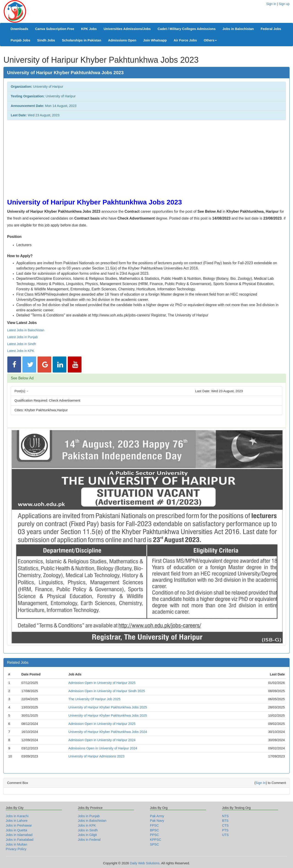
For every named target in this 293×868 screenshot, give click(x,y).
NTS (225, 816)
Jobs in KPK (87, 825)
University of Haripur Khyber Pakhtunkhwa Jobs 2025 (108, 707)
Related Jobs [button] (18, 663)
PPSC (155, 835)
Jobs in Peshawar (19, 825)
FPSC (154, 825)
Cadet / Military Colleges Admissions (186, 29)
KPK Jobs (89, 29)
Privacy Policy (16, 849)
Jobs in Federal (89, 840)
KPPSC (156, 840)
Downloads (19, 29)
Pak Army (157, 816)
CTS (225, 825)
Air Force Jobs (185, 40)
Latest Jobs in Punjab (22, 337)
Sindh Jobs (46, 40)
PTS (225, 830)
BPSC (155, 830)
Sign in (271, 4)
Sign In (261, 783)
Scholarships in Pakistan (81, 40)
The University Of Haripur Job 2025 (94, 699)
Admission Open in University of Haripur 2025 (102, 683)
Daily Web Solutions (145, 863)
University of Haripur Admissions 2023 (96, 756)
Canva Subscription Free (55, 29)
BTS (225, 821)
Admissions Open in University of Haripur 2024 (103, 748)
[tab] (146, 378)
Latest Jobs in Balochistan (26, 330)
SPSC (155, 844)
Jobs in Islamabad (19, 835)
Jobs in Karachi (17, 816)
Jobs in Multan (16, 844)
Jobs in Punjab (89, 816)
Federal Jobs (271, 29)
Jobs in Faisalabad (20, 840)
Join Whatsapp (155, 40)
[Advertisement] (144, 157)
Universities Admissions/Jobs (127, 29)
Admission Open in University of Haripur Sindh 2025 (107, 691)
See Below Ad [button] (22, 378)
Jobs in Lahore (17, 821)
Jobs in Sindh (88, 830)
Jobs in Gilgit (87, 835)
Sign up (284, 4)
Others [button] (210, 40)
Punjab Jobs (20, 40)
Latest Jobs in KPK (21, 351)
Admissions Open (122, 40)
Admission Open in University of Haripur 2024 (102, 740)
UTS (225, 835)
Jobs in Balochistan (238, 29)
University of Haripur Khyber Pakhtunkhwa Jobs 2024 (108, 732)
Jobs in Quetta (16, 830)
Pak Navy (157, 821)
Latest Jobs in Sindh (22, 344)
